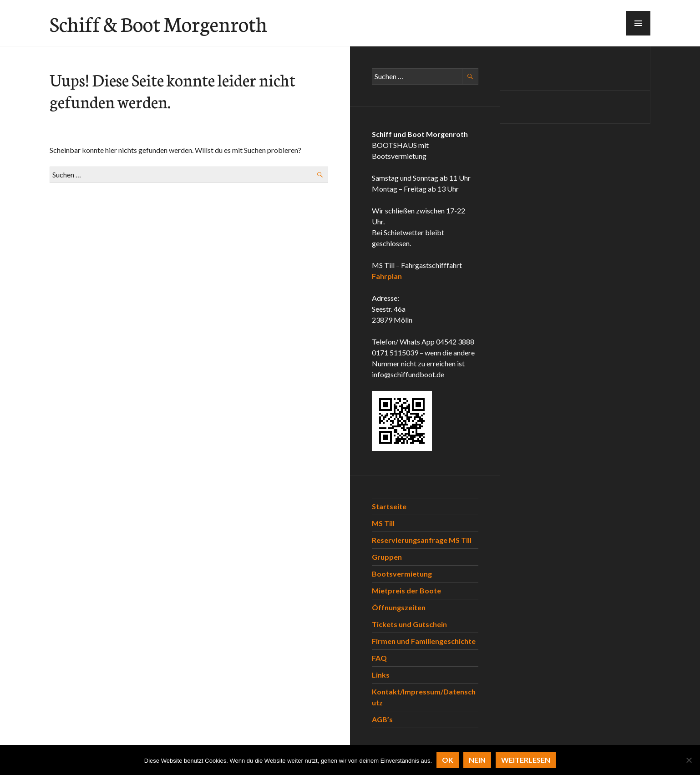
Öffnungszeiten (399, 607)
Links (381, 675)
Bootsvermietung (402, 574)
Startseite (389, 506)
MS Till (383, 523)
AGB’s (382, 719)
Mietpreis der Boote (406, 590)
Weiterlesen (526, 760)
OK (448, 760)
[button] (638, 23)
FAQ (379, 658)
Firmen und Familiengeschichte (424, 641)
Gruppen (387, 557)
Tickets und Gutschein (409, 624)
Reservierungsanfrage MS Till (422, 540)
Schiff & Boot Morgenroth (158, 23)
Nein (477, 760)
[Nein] (689, 760)
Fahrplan (387, 276)
